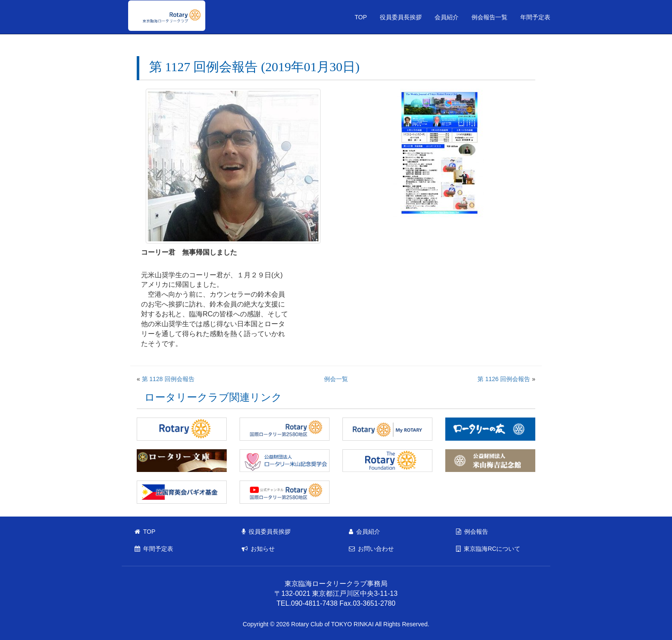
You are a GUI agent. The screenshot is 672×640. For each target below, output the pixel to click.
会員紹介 (447, 17)
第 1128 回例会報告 (168, 379)
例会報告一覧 (489, 17)
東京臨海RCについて (488, 549)
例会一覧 (336, 379)
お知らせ (258, 549)
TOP (361, 17)
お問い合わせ (371, 549)
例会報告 (472, 532)
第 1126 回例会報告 (504, 379)
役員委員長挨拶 (401, 17)
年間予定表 (535, 17)
